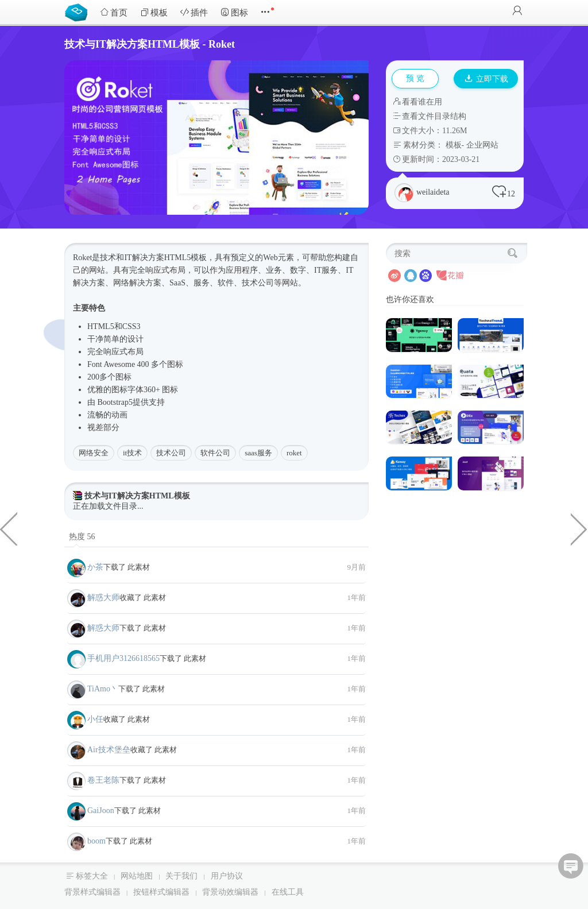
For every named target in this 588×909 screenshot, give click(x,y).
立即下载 (486, 79)
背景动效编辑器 (230, 892)
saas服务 (258, 453)
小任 (95, 719)
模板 (154, 12)
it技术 (132, 453)
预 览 (415, 78)
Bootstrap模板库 (79, 11)
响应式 (157, 270)
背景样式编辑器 (92, 892)
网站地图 (137, 876)
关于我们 (181, 876)
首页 (114, 12)
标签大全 (92, 876)
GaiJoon (101, 811)
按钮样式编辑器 (161, 892)
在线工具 (288, 892)
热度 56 (82, 537)
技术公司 (171, 453)
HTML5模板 (186, 258)
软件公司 (215, 453)
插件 (194, 12)
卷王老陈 (103, 780)
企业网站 (482, 145)
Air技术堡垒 (109, 750)
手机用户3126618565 (123, 658)
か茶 (95, 567)
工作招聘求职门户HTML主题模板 (579, 528)
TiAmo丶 (103, 689)
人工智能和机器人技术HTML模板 (9, 528)
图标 (234, 12)
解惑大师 (103, 597)
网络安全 (94, 453)
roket (294, 453)
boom (96, 841)
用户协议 (227, 876)
